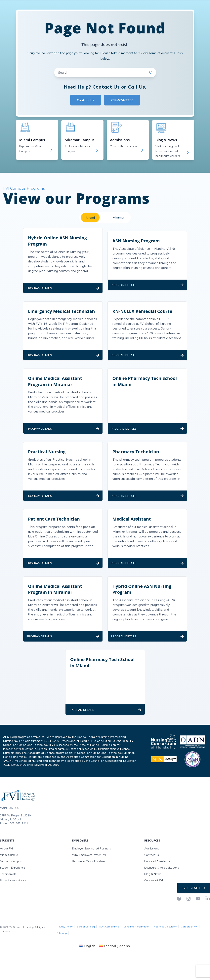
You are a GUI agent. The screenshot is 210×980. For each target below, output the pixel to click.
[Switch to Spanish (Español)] (115, 970)
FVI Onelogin (172, 4)
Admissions (152, 872)
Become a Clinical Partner (89, 885)
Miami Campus (9, 879)
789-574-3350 (122, 124)
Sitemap (62, 957)
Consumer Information (136, 950)
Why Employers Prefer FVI (89, 879)
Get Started (194, 912)
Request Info (194, 4)
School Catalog (86, 950)
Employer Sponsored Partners (91, 872)
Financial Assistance (13, 904)
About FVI (6, 872)
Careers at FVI (154, 904)
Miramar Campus (11, 885)
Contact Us (86, 124)
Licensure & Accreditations (162, 891)
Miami (90, 241)
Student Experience (13, 891)
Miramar (118, 241)
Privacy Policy (65, 950)
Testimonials (8, 898)
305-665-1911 (19, 847)
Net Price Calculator (165, 950)
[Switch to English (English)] (87, 970)
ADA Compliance (109, 950)
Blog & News (153, 898)
